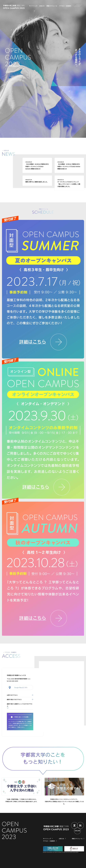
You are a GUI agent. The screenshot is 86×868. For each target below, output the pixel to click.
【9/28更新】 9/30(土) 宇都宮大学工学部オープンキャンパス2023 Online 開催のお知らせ (69, 165)
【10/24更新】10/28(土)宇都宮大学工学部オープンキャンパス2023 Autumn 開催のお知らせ (37, 165)
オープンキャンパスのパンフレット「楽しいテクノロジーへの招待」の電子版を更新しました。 (69, 183)
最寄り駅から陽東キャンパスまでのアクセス (20, 705)
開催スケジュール (52, 6)
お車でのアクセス (12, 695)
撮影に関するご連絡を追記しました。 (37, 181)
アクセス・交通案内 (65, 6)
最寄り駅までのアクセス (14, 699)
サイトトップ (33, 6)
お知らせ (42, 6)
